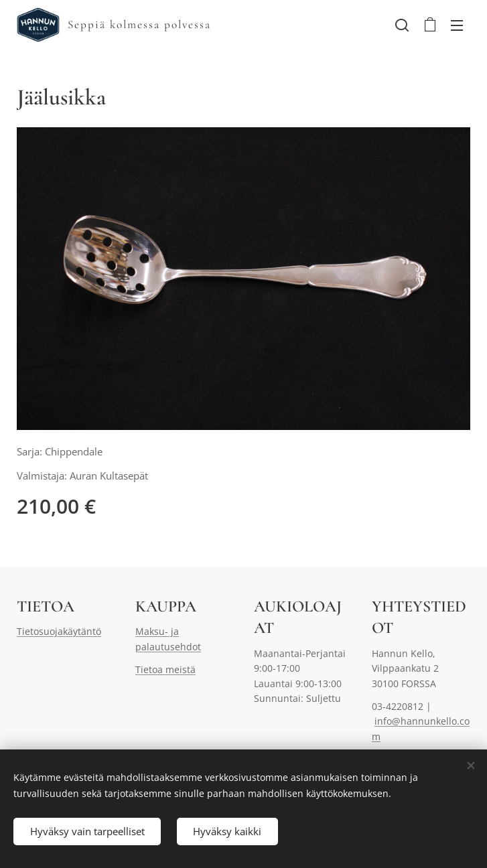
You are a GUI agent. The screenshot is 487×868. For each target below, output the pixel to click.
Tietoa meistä (165, 669)
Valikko (457, 25)
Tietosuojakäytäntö (59, 631)
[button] (402, 25)
